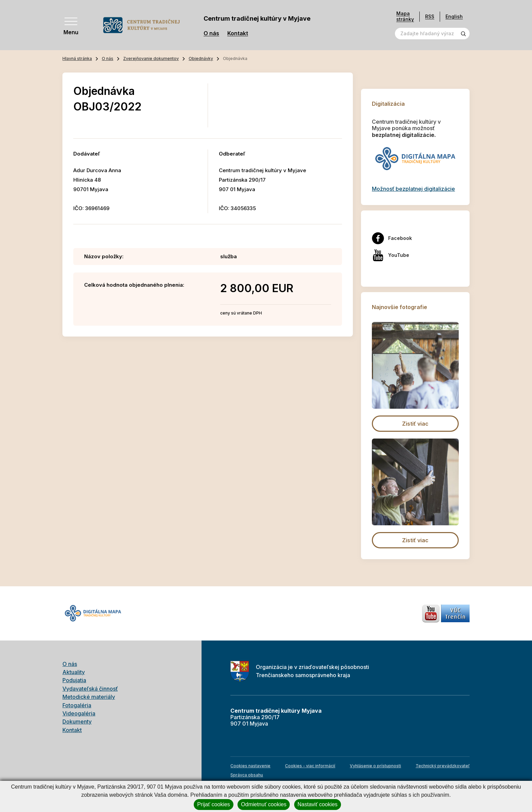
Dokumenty (77, 722)
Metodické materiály (89, 697)
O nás (211, 33)
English (454, 16)
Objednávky (201, 58)
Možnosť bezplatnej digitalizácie (413, 189)
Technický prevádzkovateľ (443, 766)
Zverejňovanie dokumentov (151, 58)
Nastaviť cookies (318, 804)
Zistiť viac (415, 424)
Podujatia (74, 680)
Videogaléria (79, 713)
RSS (430, 16)
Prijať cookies (214, 804)
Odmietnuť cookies (264, 804)
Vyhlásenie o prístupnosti (375, 766)
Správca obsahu (247, 775)
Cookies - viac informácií (310, 766)
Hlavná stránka (77, 58)
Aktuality (74, 672)
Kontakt (238, 33)
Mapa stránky (405, 16)
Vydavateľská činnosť (90, 689)
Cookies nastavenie (250, 766)
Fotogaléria (77, 705)
